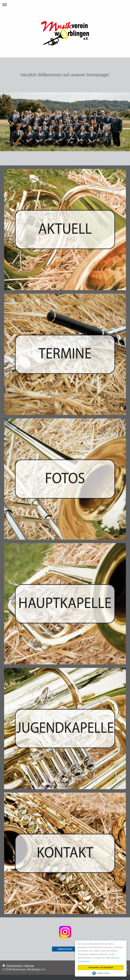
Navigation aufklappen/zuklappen (65, 5)
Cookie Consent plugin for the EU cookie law (101, 973)
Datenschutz (65, 949)
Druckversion (13, 966)
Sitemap (29, 966)
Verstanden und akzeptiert (101, 967)
